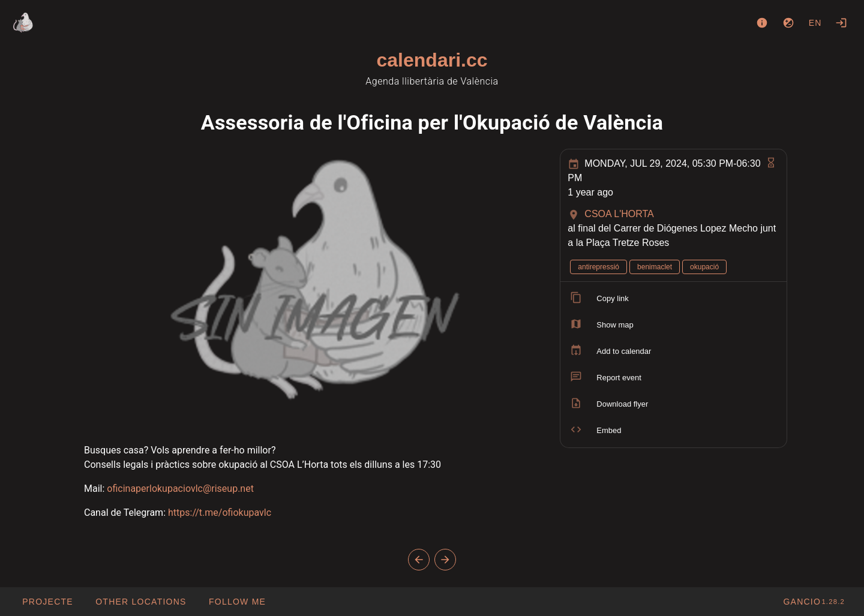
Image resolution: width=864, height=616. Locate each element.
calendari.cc (432, 60)
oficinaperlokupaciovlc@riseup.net (180, 489)
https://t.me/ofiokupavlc (220, 513)
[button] (141, 602)
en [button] (815, 23)
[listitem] (673, 299)
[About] (762, 23)
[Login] (841, 23)
